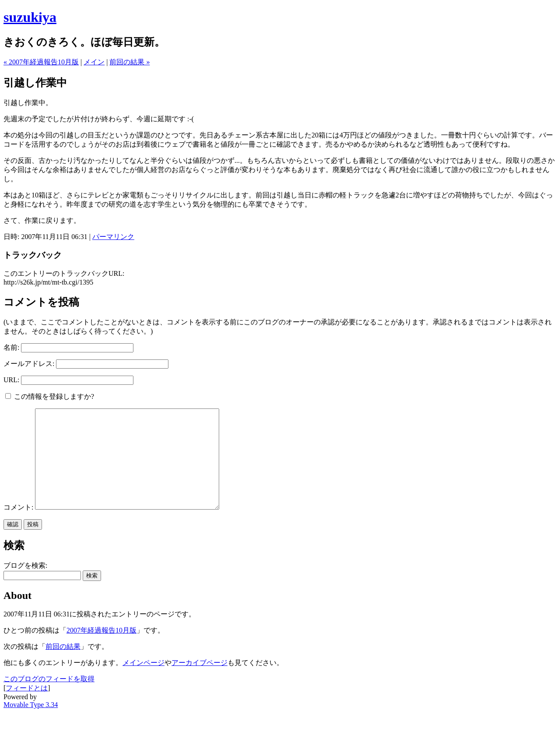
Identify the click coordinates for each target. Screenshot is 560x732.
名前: (11, 347)
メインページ (143, 682)
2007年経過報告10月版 (101, 650)
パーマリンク (113, 237)
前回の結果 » (129, 62)
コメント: (19, 527)
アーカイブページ (199, 682)
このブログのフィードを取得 (49, 699)
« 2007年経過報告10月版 (41, 62)
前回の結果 (63, 666)
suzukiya (30, 17)
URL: (11, 380)
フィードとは (27, 708)
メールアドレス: (29, 364)
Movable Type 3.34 (31, 724)
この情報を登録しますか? (50, 396)
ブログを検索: (25, 585)
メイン (94, 62)
